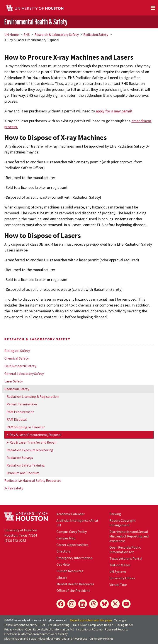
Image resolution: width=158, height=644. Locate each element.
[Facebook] (61, 604)
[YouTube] (126, 604)
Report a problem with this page (91, 620)
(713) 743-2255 (15, 541)
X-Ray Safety (14, 488)
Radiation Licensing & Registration (33, 396)
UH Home (12, 34)
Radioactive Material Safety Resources (33, 480)
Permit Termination (22, 404)
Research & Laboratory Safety (57, 34)
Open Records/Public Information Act (125, 550)
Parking (115, 514)
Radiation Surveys (20, 458)
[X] (115, 604)
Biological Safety (17, 351)
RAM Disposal (17, 419)
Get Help (63, 564)
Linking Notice (125, 625)
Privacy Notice (14, 629)
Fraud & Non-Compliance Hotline (93, 625)
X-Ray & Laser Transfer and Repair (32, 442)
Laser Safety (14, 381)
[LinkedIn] (83, 604)
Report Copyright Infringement (123, 523)
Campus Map (66, 538)
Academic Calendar (71, 514)
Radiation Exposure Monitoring (30, 450)
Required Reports (116, 629)
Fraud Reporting (59, 625)
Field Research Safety (20, 366)
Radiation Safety (96, 34)
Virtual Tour (118, 585)
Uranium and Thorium (23, 473)
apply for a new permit (114, 111)
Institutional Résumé (89, 629)
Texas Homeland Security (21, 625)
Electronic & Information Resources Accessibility (36, 634)
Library (62, 577)
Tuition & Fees (120, 565)
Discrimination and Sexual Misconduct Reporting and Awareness (129, 536)
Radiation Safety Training (26, 465)
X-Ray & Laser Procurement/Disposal (34, 435)
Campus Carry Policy (72, 532)
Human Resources (70, 571)
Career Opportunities (72, 545)
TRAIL (43, 625)
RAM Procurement (20, 412)
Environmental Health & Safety (36, 22)
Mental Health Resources (75, 584)
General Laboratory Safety (24, 374)
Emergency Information (75, 558)
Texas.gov (121, 620)
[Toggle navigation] (153, 8)
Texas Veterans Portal (126, 558)
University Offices (122, 578)
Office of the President (73, 591)
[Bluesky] (104, 604)
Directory (63, 551)
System (118, 572)
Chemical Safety (16, 358)
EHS (27, 34)
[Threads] (93, 604)
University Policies (102, 639)
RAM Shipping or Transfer (26, 427)
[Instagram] (72, 604)
